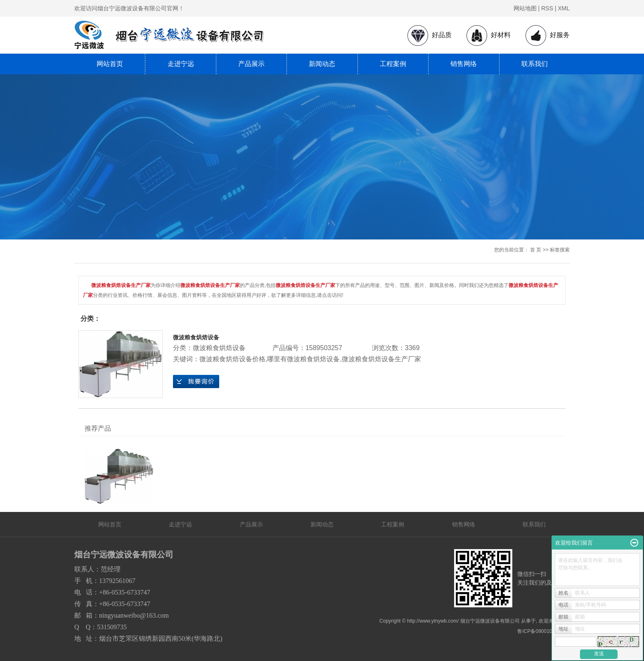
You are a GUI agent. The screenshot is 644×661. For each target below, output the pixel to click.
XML (564, 8)
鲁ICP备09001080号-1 (542, 631)
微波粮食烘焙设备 (196, 337)
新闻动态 (322, 64)
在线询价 (196, 381)
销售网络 (464, 64)
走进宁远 (181, 64)
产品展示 (251, 64)
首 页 (536, 250)
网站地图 (525, 8)
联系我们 (535, 64)
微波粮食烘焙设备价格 (232, 359)
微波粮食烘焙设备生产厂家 (381, 359)
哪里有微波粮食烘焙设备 (303, 359)
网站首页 (110, 64)
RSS (547, 8)
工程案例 (393, 64)
